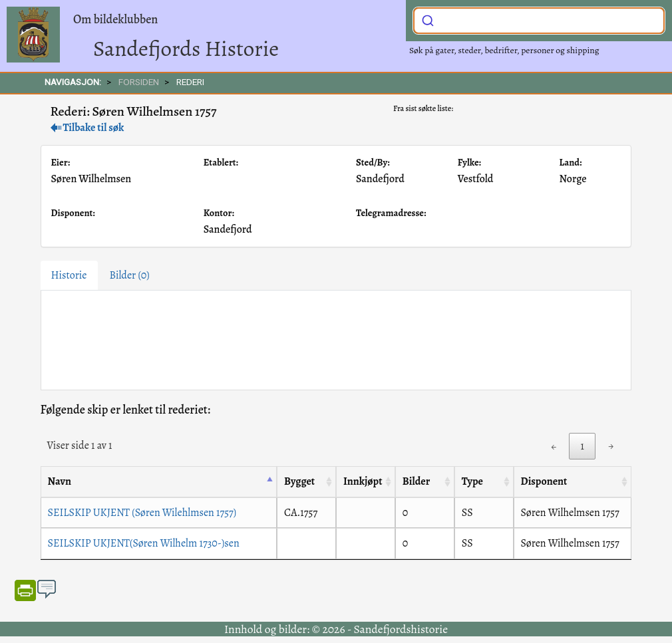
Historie (69, 275)
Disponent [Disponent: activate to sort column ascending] (544, 481)
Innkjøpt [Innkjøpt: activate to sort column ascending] (363, 481)
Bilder (130, 275)
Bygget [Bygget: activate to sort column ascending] (299, 481)
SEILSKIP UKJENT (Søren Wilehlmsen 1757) (142, 513)
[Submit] (428, 19)
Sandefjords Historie (186, 48)
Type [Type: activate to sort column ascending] (472, 481)
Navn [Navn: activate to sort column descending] (60, 481)
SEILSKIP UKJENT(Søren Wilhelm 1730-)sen (144, 543)
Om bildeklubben (115, 19)
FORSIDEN (139, 82)
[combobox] (539, 21)
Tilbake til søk (87, 128)
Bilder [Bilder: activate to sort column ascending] (416, 481)
